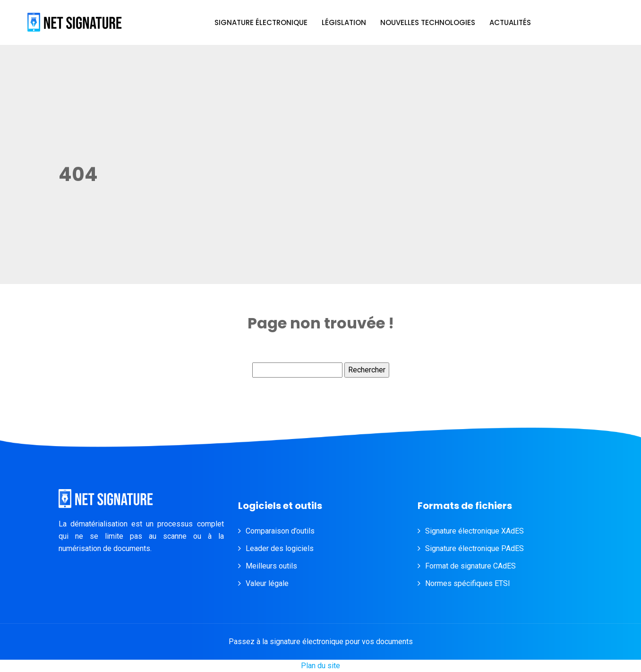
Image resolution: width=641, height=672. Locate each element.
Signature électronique (261, 22)
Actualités (510, 22)
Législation (344, 22)
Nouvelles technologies (428, 22)
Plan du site (320, 666)
